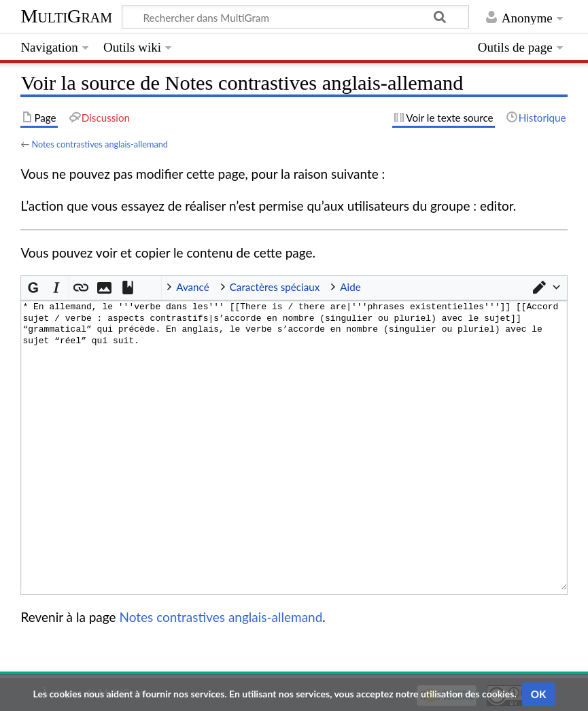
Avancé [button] (193, 287)
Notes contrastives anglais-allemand (100, 144)
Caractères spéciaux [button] (275, 287)
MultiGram (66, 16)
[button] (546, 287)
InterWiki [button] (150, 288)
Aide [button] (350, 287)
